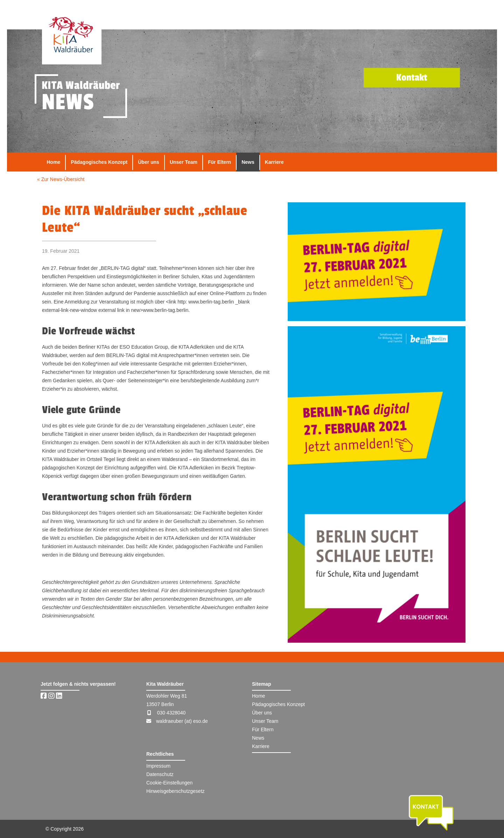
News (248, 162)
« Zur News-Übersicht (61, 179)
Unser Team (184, 162)
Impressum (158, 766)
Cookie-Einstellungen (169, 783)
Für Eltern (219, 162)
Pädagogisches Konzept (99, 162)
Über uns (149, 162)
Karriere (274, 162)
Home (54, 162)
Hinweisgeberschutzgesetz (176, 791)
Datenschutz (160, 774)
